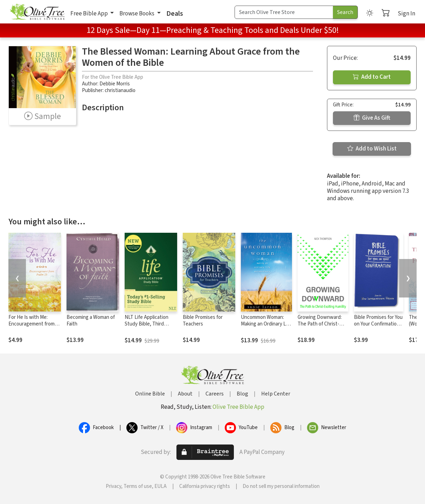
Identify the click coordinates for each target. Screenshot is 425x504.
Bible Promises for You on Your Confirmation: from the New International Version (378, 327)
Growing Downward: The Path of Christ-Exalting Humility (320, 324)
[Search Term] (284, 12)
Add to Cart (372, 77)
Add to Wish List (372, 149)
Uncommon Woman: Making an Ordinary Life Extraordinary (266, 324)
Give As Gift (372, 118)
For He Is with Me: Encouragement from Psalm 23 (32, 324)
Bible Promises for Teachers (203, 321)
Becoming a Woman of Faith (91, 321)
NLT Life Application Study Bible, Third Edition (147, 324)
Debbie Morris (115, 84)
